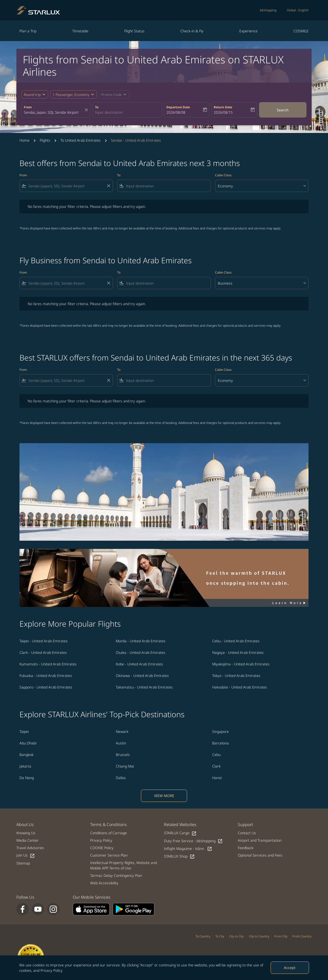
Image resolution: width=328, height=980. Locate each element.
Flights (45, 140)
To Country (203, 936)
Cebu (216, 755)
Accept (290, 968)
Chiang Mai (125, 766)
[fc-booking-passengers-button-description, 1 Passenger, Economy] (71, 95)
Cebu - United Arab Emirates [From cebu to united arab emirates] (236, 641)
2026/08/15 (223, 112)
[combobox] (54, 112)
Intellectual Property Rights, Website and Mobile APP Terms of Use (124, 865)
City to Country (259, 936)
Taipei (24, 731)
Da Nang (27, 778)
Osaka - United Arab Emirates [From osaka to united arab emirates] (141, 652)
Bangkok (27, 755)
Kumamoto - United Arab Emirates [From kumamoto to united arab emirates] (48, 664)
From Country (302, 936)
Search (283, 110)
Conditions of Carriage (109, 833)
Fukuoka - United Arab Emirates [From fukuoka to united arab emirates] (46, 676)
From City (281, 936)
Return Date (223, 107)
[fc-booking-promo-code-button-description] (111, 95)
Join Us (26, 855)
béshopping (268, 10)
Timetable (80, 31)
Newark (122, 731)
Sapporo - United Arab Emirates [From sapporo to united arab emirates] (46, 687)
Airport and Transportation (260, 840)
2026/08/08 (176, 112)
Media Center (28, 840)
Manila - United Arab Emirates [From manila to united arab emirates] (141, 641)
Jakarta (25, 766)
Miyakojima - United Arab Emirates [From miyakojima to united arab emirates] (241, 664)
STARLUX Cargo (180, 833)
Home (24, 140)
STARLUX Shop (179, 856)
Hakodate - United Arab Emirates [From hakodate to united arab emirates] (240, 687)
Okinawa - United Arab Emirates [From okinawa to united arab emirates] (142, 676)
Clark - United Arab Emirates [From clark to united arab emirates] (43, 652)
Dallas (121, 778)
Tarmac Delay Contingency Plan (116, 875)
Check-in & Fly (192, 31)
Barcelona (221, 743)
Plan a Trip (28, 31)
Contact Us (247, 833)
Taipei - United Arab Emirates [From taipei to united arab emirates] (44, 641)
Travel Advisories (30, 848)
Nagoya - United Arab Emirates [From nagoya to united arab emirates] (238, 652)
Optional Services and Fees (260, 855)
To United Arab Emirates (81, 140)
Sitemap (23, 863)
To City (220, 936)
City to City (236, 936)
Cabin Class (223, 175)
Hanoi (217, 778)
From (28, 107)
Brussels (123, 755)
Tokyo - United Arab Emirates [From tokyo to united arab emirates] (236, 676)
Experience (248, 31)
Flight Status (134, 31)
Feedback (246, 848)
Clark (216, 766)
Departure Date (178, 107)
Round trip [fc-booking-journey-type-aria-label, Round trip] (32, 95)
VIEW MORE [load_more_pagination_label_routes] (164, 796)
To (97, 107)
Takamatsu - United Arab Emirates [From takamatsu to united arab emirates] (144, 687)
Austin (121, 743)
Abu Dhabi (28, 743)
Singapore (221, 731)
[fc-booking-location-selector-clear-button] (87, 110)
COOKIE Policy (102, 848)
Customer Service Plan (109, 855)
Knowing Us (26, 833)
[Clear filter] (108, 186)
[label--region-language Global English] (298, 10)
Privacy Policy (52, 970)
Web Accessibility (104, 883)
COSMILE (301, 31)
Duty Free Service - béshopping (193, 841)
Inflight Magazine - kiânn (188, 849)
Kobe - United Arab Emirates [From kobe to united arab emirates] (139, 664)
